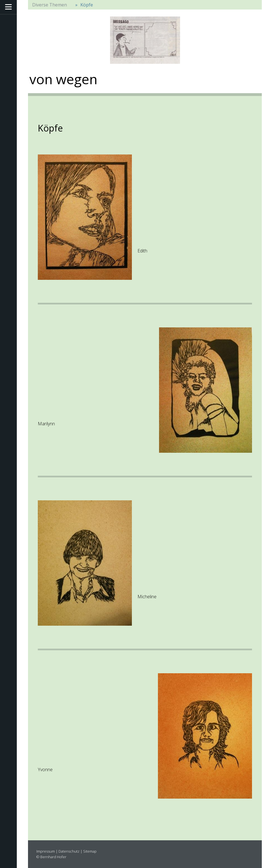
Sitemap (90, 851)
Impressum (46, 851)
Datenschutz (69, 851)
